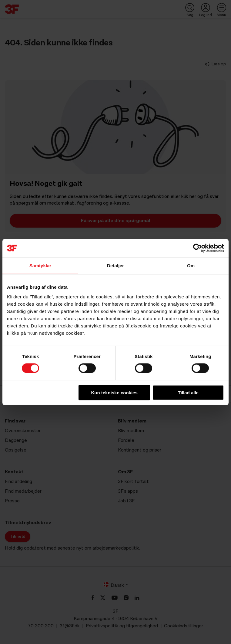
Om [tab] (191, 266)
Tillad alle (188, 392)
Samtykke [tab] (40, 266)
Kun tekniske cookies (114, 392)
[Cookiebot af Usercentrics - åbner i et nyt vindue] (198, 248)
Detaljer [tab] (115, 266)
